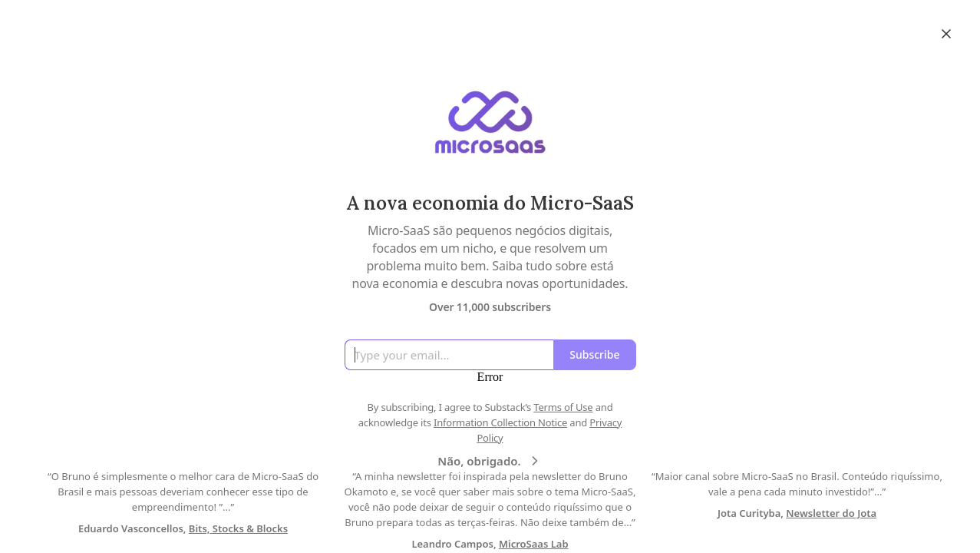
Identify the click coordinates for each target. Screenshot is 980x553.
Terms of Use (563, 407)
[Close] (946, 34)
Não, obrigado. (490, 461)
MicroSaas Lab (534, 544)
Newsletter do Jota (831, 513)
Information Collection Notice (500, 422)
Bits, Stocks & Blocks (238, 528)
